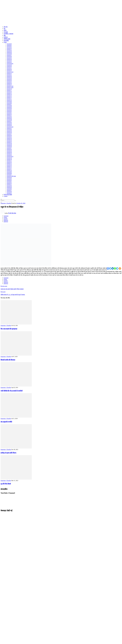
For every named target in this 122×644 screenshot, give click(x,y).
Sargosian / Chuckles (6, 203)
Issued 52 (9, 48)
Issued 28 (9, 79)
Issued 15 (9, 93)
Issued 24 (9, 83)
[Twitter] (110, 268)
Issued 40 (9, 130)
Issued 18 (9, 89)
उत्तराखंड (6, 32)
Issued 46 (9, 56)
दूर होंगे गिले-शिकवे (6, 484)
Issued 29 (9, 78)
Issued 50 (9, 51)
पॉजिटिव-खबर (7, 39)
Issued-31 (9, 142)
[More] (120, 268)
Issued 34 (9, 138)
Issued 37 (9, 68)
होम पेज (6, 27)
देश (5, 29)
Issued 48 (9, 54)
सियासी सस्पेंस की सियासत (8, 360)
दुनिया (5, 30)
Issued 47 (9, 55)
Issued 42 (9, 62)
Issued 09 (9, 102)
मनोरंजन (6, 37)
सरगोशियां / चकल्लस (8, 34)
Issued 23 (9, 85)
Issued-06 (9, 106)
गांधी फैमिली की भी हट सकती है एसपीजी (12, 391)
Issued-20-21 (10, 156)
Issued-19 (9, 158)
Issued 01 (9, 47)
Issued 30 (9, 76)
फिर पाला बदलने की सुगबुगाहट (9, 329)
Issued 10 (9, 100)
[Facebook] (108, 268)
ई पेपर (5, 42)
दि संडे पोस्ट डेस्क (12, 213)
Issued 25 (9, 82)
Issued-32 (9, 141)
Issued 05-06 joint (11, 176)
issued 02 (9, 45)
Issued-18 (9, 159)
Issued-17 (9, 161)
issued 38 (9, 66)
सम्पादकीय (6, 41)
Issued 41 (9, 128)
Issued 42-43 (10, 127)
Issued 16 (9, 92)
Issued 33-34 (10, 72)
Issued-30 (9, 144)
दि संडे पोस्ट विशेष (8, 195)
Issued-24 (9, 152)
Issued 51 (9, 49)
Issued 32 (9, 73)
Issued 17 (9, 90)
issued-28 (9, 147)
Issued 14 (9, 94)
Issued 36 (9, 69)
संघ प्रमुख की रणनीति (6, 422)
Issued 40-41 (10, 64)
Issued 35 (9, 71)
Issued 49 (9, 52)
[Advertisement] (61, 14)
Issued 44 (9, 59)
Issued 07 (9, 104)
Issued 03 (9, 44)
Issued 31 (9, 75)
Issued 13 (9, 96)
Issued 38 (9, 132)
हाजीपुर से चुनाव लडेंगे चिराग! (9, 453)
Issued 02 (9, 111)
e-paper (6, 196)
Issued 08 (9, 103)
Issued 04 (9, 109)
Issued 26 (9, 80)
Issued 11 (9, 99)
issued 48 (9, 189)
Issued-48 (9, 120)
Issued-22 (9, 155)
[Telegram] (117, 268)
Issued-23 (9, 154)
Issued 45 (9, 58)
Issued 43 (9, 61)
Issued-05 (9, 107)
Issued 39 (9, 65)
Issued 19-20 (10, 87)
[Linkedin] (113, 268)
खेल (5, 35)
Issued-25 (9, 151)
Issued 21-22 (10, 86)
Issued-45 (9, 124)
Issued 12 (9, 97)
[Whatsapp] (115, 268)
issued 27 (9, 148)
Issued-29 (9, 145)
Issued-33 (9, 140)
